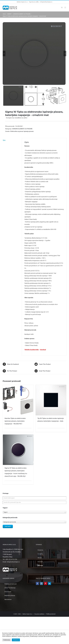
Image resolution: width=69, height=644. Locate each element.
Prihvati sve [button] (16, 640)
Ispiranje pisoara (29, 131)
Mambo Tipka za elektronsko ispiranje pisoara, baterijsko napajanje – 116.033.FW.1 (15, 421)
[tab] (11, 140)
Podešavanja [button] (7, 640)
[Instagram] (41, 583)
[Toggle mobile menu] (65, 7)
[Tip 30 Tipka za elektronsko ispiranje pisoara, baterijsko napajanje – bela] (51, 400)
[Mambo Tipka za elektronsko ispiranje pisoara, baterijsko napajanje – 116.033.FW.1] (18, 400)
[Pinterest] (45, 583)
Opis (4, 140)
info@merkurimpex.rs (46, 2)
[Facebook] (37, 583)
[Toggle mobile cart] (62, 7)
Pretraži (8, 526)
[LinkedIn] (50, 583)
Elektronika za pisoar (17, 131)
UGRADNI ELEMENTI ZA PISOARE (22, 129)
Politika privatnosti (51, 614)
